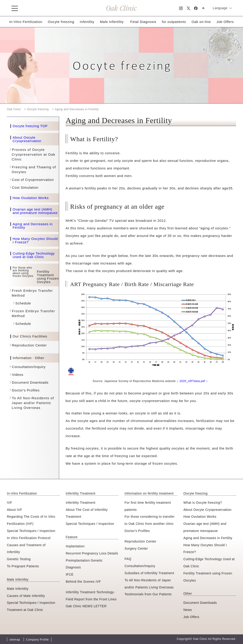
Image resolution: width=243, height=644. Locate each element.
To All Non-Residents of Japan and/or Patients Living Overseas (33, 403)
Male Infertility (112, 22)
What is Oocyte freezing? (203, 503)
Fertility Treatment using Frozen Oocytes (208, 577)
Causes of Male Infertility (26, 596)
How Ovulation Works (31, 198)
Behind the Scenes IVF (83, 582)
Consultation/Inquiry (29, 367)
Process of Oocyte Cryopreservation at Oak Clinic (33, 154)
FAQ (128, 559)
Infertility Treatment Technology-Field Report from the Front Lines (91, 596)
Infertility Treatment (81, 503)
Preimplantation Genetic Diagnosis (84, 564)
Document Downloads (30, 382)
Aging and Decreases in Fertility (33, 226)
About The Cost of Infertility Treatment (87, 513)
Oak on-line (201, 22)
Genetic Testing (19, 559)
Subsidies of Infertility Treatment (149, 573)
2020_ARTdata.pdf (192, 381)
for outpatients (174, 22)
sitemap (15, 640)
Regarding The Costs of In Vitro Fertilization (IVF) (31, 520)
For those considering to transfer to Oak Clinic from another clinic (149, 520)
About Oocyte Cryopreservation (27, 139)
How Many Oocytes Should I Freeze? (35, 240)
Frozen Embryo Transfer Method (33, 313)
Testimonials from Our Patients (148, 594)
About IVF (15, 510)
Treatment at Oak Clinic (25, 610)
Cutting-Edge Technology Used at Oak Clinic (34, 255)
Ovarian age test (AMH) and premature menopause (35, 211)
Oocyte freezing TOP (30, 126)
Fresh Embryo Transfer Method (32, 293)
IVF (10, 503)
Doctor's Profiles (26, 390)
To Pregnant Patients (23, 566)
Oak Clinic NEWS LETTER (86, 606)
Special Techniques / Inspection (31, 531)
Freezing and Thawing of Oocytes (34, 169)
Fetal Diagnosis (143, 22)
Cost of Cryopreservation (33, 180)
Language (220, 8)
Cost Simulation (25, 187)
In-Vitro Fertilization (26, 22)
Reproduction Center (29, 345)
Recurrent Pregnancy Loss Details (92, 553)
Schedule (23, 303)
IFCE (70, 574)
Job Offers (225, 22)
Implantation (75, 546)
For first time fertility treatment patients (148, 506)
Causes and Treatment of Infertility (26, 549)
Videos (18, 375)
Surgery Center (136, 548)
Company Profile (37, 640)
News (188, 610)
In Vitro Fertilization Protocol (29, 538)
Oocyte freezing (61, 22)
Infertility (87, 22)
